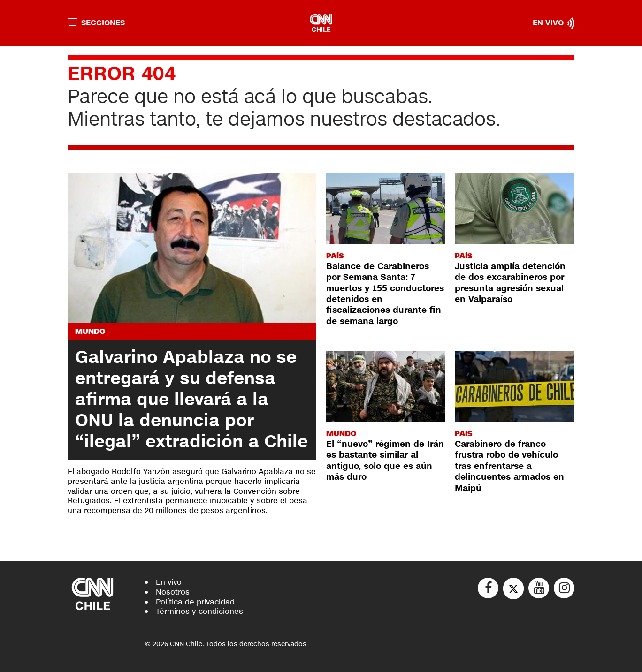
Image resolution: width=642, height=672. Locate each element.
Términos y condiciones (199, 611)
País (335, 256)
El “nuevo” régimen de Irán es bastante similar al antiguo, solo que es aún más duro (385, 461)
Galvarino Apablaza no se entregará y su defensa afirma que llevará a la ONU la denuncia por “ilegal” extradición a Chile (191, 400)
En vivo (169, 582)
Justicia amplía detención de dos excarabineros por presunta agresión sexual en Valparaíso (510, 283)
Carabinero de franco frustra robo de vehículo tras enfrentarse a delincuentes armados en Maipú (509, 466)
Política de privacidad (195, 602)
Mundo (90, 331)
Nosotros (173, 592)
